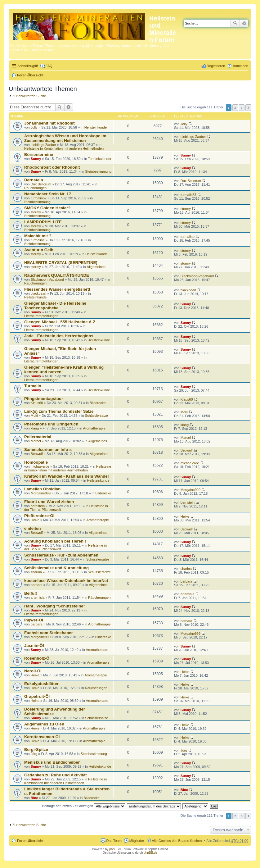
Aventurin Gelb (39, 250)
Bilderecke (98, 403)
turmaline (38, 240)
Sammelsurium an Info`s (48, 450)
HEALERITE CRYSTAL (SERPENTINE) (61, 263)
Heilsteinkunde (96, 127)
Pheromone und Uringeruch (51, 424)
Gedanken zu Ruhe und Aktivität (56, 775)
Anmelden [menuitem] (240, 66)
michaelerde (40, 466)
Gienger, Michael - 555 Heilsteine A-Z (60, 322)
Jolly (34, 127)
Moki (34, 416)
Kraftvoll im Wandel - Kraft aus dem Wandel (66, 476)
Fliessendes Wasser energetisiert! (57, 289)
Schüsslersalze (96, 416)
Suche (235, 23)
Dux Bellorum (41, 184)
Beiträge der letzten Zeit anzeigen (84, 806)
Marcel (36, 441)
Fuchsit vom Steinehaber (49, 633)
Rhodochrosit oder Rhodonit (52, 167)
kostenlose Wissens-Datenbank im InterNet (66, 581)
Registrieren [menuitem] (216, 66)
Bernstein (34, 180)
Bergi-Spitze (36, 750)
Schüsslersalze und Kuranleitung (56, 568)
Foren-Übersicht (30, 75)
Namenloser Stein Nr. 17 (48, 194)
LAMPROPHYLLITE (43, 222)
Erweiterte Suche (244, 23)
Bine (34, 798)
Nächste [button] (248, 108)
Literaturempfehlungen (41, 316)
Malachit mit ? (38, 236)
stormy (36, 212)
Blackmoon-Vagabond (47, 279)
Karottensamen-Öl (42, 737)
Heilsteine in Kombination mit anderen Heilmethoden (64, 148)
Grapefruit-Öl (37, 696)
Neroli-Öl (33, 671)
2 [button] (235, 108)
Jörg (34, 754)
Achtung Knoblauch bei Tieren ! (55, 541)
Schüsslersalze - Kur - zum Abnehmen (61, 555)
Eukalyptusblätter (41, 684)
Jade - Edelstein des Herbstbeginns (59, 336)
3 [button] (242, 108)
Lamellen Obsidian (42, 489)
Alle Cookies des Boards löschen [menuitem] (177, 841)
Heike (35, 520)
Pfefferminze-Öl (39, 516)
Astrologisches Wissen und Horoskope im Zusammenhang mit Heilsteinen (65, 138)
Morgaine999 (41, 493)
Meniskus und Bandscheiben (52, 762)
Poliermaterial (38, 437)
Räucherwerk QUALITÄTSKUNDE (57, 275)
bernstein (38, 506)
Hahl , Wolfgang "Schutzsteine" (55, 606)
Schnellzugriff (28, 66)
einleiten (33, 528)
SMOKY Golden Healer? (47, 208)
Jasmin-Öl (34, 645)
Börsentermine (39, 155)
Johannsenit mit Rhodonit (49, 123)
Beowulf (37, 454)
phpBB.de (150, 853)
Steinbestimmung (98, 171)
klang (35, 428)
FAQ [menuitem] (49, 66)
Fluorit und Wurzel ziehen (49, 502)
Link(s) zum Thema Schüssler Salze (59, 411)
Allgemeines (96, 267)
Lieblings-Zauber (43, 145)
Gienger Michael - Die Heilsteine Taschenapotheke (55, 306)
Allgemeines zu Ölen (44, 724)
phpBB (114, 849)
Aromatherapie (94, 428)
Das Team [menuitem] (114, 841)
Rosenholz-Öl (37, 658)
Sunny (36, 159)
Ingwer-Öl (34, 620)
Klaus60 (37, 403)
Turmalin (33, 386)
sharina (36, 572)
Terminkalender (99, 159)
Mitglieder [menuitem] (137, 841)
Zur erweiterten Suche (29, 96)
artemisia (38, 598)
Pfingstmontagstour (44, 399)
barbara (37, 585)
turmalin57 (39, 198)
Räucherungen (35, 188)
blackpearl (38, 293)
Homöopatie (36, 462)
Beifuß (31, 593)
